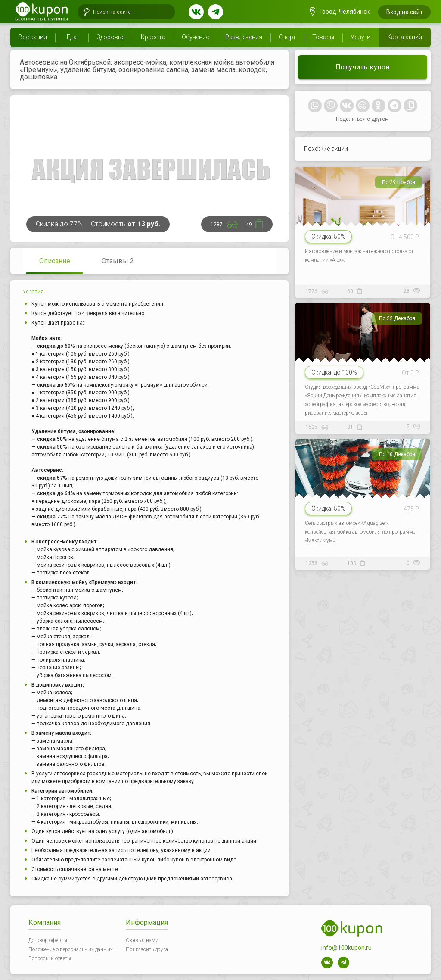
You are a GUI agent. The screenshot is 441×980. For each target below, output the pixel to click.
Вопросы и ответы (50, 958)
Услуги (360, 37)
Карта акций (405, 37)
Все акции (33, 37)
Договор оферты (48, 940)
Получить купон (363, 67)
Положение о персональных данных (71, 949)
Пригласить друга (147, 949)
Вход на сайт (405, 12)
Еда (72, 37)
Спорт (287, 37)
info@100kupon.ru (346, 948)
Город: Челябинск (340, 12)
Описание (55, 261)
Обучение (195, 37)
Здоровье (110, 37)
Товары (323, 37)
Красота (153, 37)
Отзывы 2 (118, 261)
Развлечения (244, 37)
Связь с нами (142, 940)
